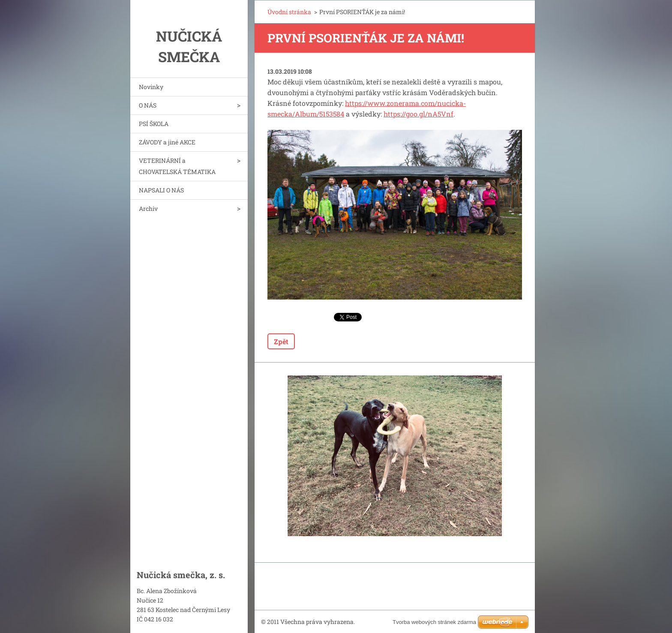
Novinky (151, 87)
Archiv (148, 208)
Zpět (281, 341)
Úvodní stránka (289, 12)
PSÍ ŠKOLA (154, 124)
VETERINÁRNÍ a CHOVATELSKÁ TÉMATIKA (177, 166)
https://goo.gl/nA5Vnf (418, 114)
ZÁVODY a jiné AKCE (167, 142)
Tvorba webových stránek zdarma (434, 622)
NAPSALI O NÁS (161, 190)
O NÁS (148, 105)
